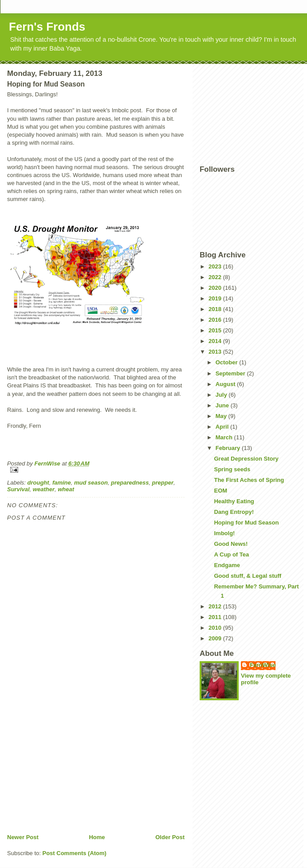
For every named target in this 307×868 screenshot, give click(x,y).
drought (38, 483)
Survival (18, 489)
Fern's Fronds (47, 27)
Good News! (231, 544)
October (227, 362)
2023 (216, 266)
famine (62, 483)
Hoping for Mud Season (246, 523)
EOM (220, 491)
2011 (216, 617)
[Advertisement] (74, 771)
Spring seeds (232, 469)
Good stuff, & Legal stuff (248, 576)
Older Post (170, 837)
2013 (216, 352)
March (225, 437)
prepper (163, 483)
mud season (91, 483)
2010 (216, 628)
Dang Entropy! (234, 512)
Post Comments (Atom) (75, 853)
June (223, 405)
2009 (216, 638)
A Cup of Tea (231, 554)
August (226, 384)
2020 (216, 288)
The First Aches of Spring (249, 480)
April (223, 427)
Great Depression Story (246, 459)
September (231, 373)
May (222, 416)
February (229, 448)
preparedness (130, 483)
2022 (216, 277)
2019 (216, 298)
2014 (216, 341)
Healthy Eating (234, 501)
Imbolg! (224, 533)
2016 (216, 320)
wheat (66, 489)
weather (44, 489)
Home (97, 837)
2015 (216, 330)
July (222, 395)
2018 (216, 309)
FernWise (263, 665)
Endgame (227, 565)
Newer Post (23, 837)
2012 (216, 606)
